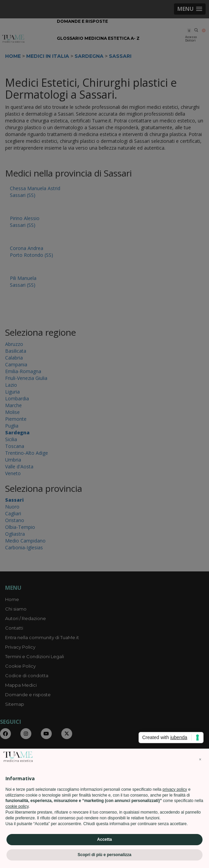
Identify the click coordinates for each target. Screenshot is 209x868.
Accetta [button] (104, 839)
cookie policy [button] (17, 806)
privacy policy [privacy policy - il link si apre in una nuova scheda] (175, 789)
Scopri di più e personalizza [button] (104, 855)
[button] (200, 759)
